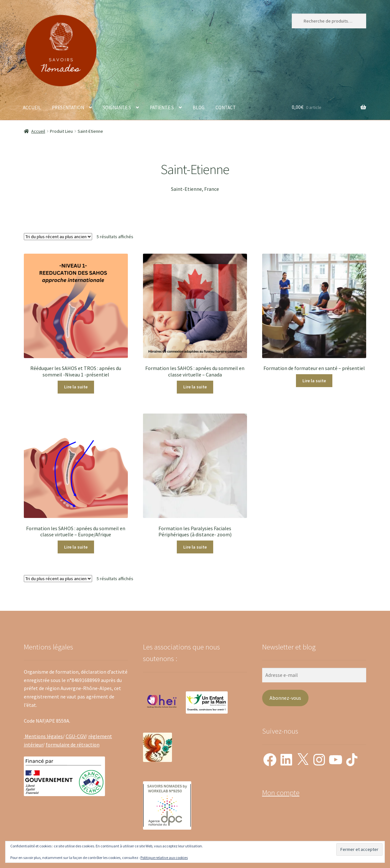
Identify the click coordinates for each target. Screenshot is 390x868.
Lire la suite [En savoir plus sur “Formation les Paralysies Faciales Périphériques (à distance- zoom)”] (195, 547)
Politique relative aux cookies (164, 858)
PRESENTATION (68, 107)
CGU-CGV (76, 736)
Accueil (38, 131)
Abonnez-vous (285, 698)
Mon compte (281, 793)
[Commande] (58, 237)
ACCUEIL (32, 107)
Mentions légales (43, 736)
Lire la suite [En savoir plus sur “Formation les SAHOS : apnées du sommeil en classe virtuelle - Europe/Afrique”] (76, 547)
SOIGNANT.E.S (117, 107)
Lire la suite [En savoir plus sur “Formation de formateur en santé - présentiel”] (314, 381)
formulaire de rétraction (73, 745)
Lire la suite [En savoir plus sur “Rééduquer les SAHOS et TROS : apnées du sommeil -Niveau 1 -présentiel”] (76, 387)
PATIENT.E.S (162, 107)
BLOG (199, 107)
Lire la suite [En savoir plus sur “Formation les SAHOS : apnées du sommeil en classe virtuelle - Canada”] (195, 387)
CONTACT (226, 107)
